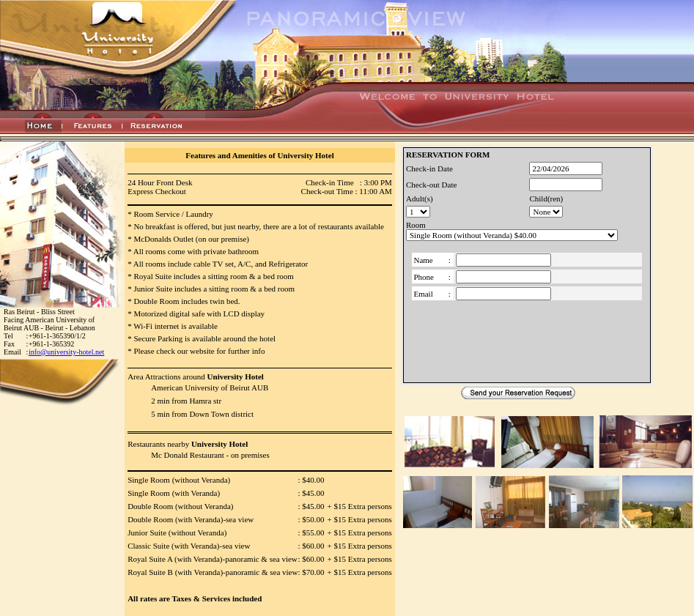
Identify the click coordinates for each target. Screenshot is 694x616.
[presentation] (527, 339)
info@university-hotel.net (66, 352)
